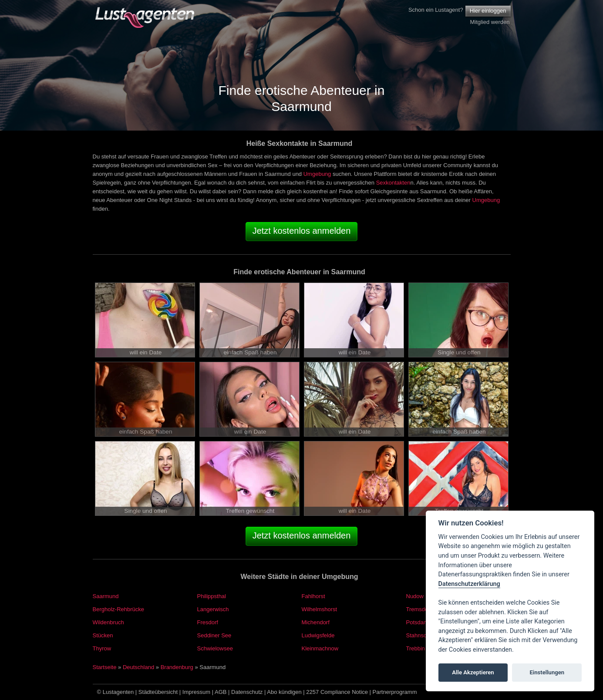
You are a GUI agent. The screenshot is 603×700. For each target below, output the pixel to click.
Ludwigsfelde (318, 635)
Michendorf (316, 622)
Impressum (196, 692)
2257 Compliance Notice (337, 692)
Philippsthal (212, 596)
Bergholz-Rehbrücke (119, 609)
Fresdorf (208, 622)
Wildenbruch (108, 622)
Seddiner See (214, 635)
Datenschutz (247, 692)
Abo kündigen (284, 692)
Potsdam (417, 622)
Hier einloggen (488, 11)
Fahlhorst (313, 596)
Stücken (103, 635)
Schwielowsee (215, 648)
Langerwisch (213, 609)
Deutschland (138, 667)
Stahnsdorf (420, 635)
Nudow (415, 596)
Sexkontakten (393, 183)
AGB (221, 692)
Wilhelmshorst (320, 609)
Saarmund (106, 596)
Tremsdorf (419, 609)
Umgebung (317, 174)
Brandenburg (177, 667)
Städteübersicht (158, 692)
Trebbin (416, 648)
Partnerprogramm (395, 692)
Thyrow (102, 648)
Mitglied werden (490, 22)
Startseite (105, 667)
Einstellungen (547, 672)
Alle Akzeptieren (473, 672)
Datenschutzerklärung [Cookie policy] (469, 584)
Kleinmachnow (320, 648)
